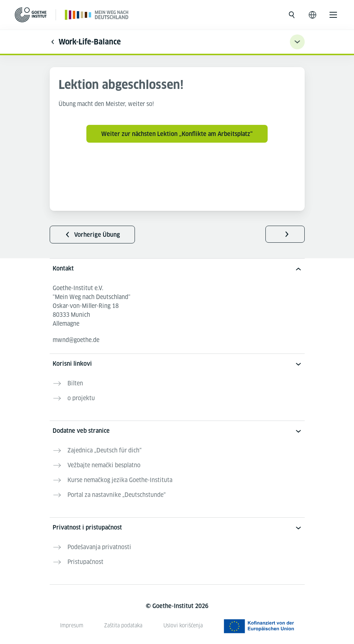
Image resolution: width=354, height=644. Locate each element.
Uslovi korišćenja (183, 625)
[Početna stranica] (97, 15)
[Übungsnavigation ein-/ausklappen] (297, 42)
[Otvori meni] (333, 15)
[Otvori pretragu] (292, 15)
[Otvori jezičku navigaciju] (312, 15)
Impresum (72, 625)
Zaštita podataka (123, 625)
